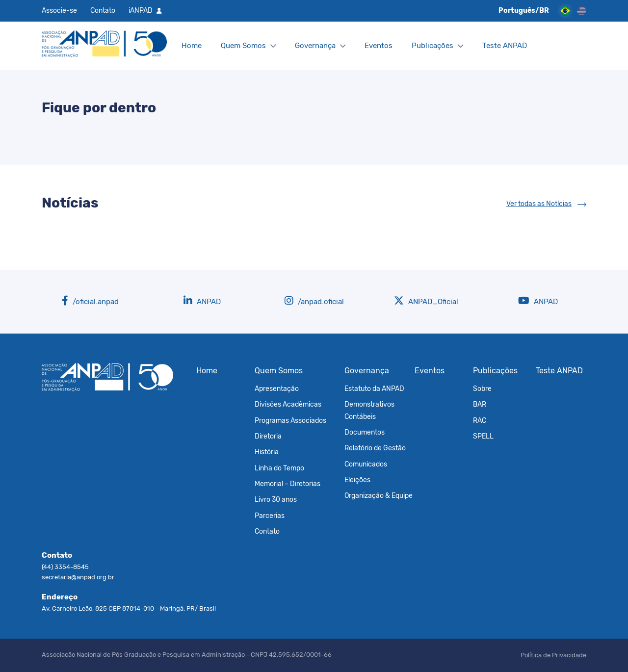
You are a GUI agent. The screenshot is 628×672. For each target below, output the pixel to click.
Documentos (365, 432)
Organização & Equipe (379, 495)
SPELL (483, 436)
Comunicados (366, 464)
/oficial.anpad (90, 301)
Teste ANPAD (505, 46)
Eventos (379, 46)
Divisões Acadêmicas (288, 404)
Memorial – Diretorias (288, 484)
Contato (103, 10)
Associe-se (59, 10)
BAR (480, 404)
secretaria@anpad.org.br (78, 577)
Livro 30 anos (276, 499)
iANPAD (141, 10)
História (267, 452)
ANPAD (202, 301)
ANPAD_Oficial (426, 301)
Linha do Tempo (279, 468)
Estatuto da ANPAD (374, 388)
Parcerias (270, 516)
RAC (480, 420)
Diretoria (268, 436)
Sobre (482, 388)
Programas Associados (290, 420)
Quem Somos (243, 46)
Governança (315, 46)
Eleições (357, 480)
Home (192, 46)
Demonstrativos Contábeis (369, 410)
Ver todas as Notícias (539, 204)
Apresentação (277, 388)
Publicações (432, 46)
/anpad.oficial (314, 301)
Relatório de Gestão (375, 448)
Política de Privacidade (553, 655)
